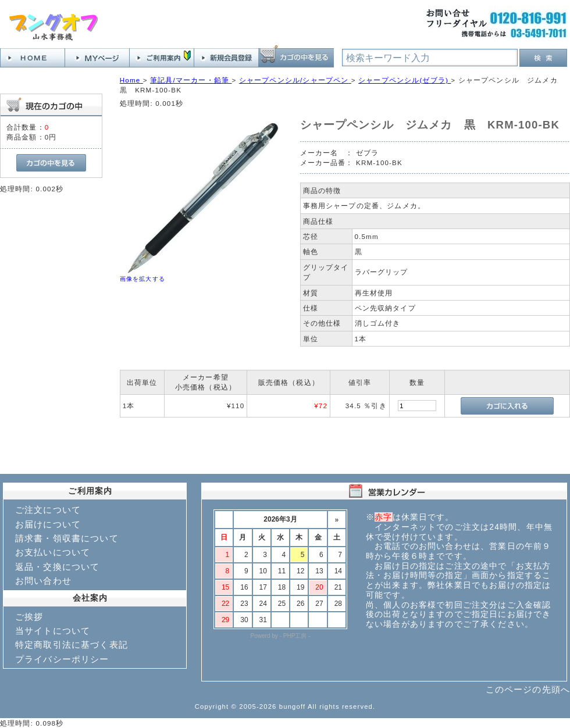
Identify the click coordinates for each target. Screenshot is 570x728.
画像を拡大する (142, 279)
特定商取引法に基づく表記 (72, 645)
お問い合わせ (43, 581)
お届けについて (48, 524)
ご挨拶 (29, 617)
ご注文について (48, 510)
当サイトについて (53, 631)
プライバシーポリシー (62, 659)
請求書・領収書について (67, 538)
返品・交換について (57, 567)
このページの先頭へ (528, 689)
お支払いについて (53, 552)
